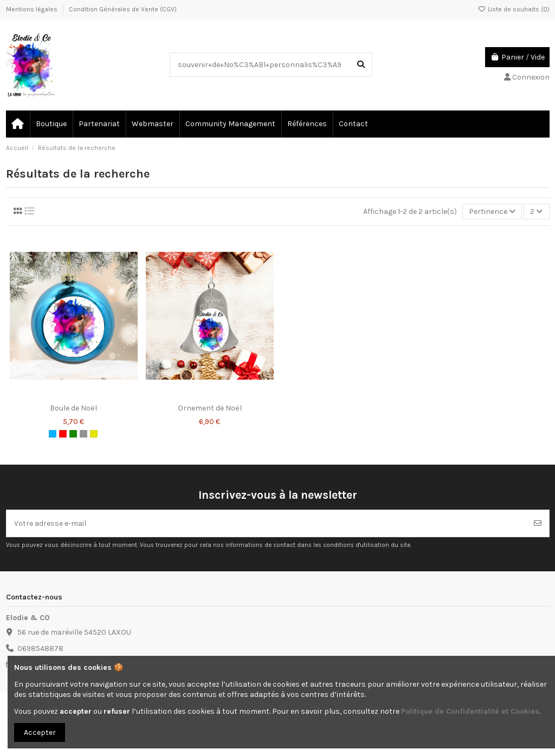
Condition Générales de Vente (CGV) (123, 9)
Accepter (40, 732)
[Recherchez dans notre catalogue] (361, 65)
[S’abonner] (538, 523)
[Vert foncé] (73, 434)
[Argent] (83, 434)
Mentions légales (33, 9)
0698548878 (40, 649)
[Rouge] (63, 434)
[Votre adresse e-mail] (267, 523)
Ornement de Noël (210, 408)
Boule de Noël (73, 408)
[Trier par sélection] (492, 211)
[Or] (94, 434)
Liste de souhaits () (514, 9)
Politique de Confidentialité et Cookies (470, 711)
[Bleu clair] (53, 434)
